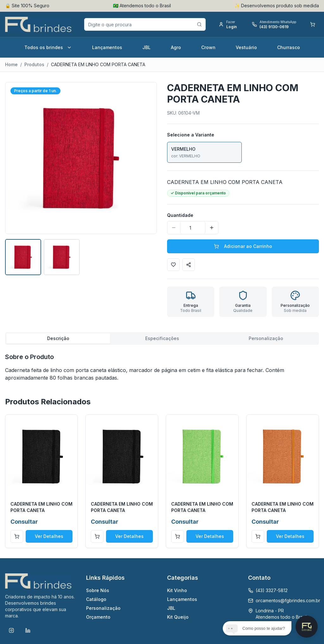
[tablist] (162, 338)
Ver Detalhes (49, 536)
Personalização (103, 608)
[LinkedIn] (28, 630)
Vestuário (246, 47)
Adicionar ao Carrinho (243, 246)
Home (11, 64)
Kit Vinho (177, 590)
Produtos (34, 64)
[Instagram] (11, 630)
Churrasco (289, 47)
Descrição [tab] (58, 338)
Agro (176, 47)
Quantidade (180, 215)
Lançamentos (107, 47)
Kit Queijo (178, 617)
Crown (208, 47)
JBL (146, 47)
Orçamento (98, 617)
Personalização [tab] (266, 338)
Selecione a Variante (191, 135)
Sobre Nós (98, 590)
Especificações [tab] (162, 338)
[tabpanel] (162, 367)
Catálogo (96, 599)
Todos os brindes (48, 47)
